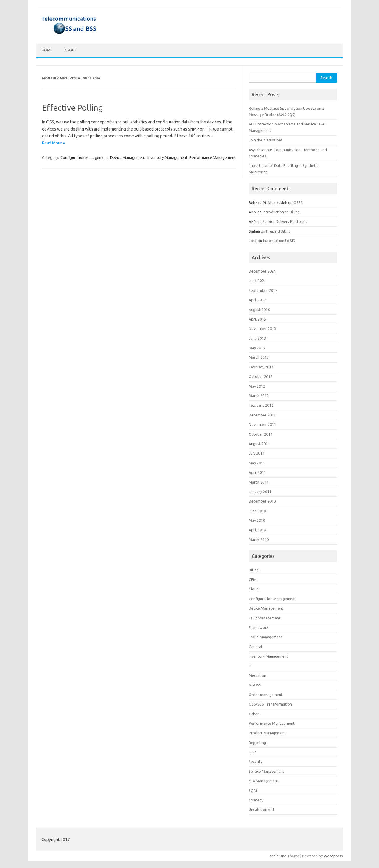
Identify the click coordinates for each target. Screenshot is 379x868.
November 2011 (262, 424)
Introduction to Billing (281, 212)
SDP (252, 752)
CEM (253, 579)
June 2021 (257, 281)
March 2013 (259, 357)
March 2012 (259, 396)
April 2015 (257, 319)
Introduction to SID (279, 241)
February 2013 (261, 367)
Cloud (254, 589)
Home (47, 50)
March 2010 (259, 540)
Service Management (266, 771)
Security (256, 761)
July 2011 (257, 453)
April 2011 (257, 472)
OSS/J (298, 202)
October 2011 (261, 434)
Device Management (128, 157)
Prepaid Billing (278, 231)
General (255, 647)
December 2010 (262, 501)
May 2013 (257, 348)
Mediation (257, 675)
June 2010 (257, 511)
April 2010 (257, 530)
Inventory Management (167, 157)
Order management (266, 695)
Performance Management (213, 157)
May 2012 (257, 386)
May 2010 (257, 520)
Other (254, 714)
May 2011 (257, 463)
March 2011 (259, 482)
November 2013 (262, 328)
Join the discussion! (265, 140)
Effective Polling (73, 108)
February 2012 (261, 405)
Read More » (53, 143)
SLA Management (264, 781)
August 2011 (259, 444)
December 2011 (262, 415)
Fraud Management (265, 637)
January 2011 (260, 492)
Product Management (267, 733)
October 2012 (261, 376)
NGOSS (255, 685)
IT (250, 666)
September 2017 (263, 290)
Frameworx (259, 627)
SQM (253, 790)
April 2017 (257, 300)
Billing (254, 570)
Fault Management (265, 618)
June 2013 (257, 338)
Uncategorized (261, 809)
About (70, 50)
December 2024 (262, 271)
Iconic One (277, 856)
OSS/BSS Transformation (270, 704)
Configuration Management (84, 157)
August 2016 (259, 310)
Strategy (256, 800)
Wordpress (333, 856)
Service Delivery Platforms (285, 221)
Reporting (257, 743)
